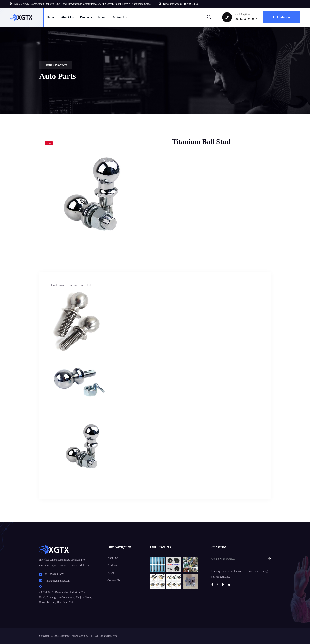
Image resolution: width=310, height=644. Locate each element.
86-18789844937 (246, 19)
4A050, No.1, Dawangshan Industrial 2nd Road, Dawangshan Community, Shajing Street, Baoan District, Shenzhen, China (82, 4)
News (102, 17)
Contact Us (119, 17)
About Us (67, 17)
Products (86, 17)
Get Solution (281, 17)
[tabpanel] (96, 194)
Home (51, 17)
